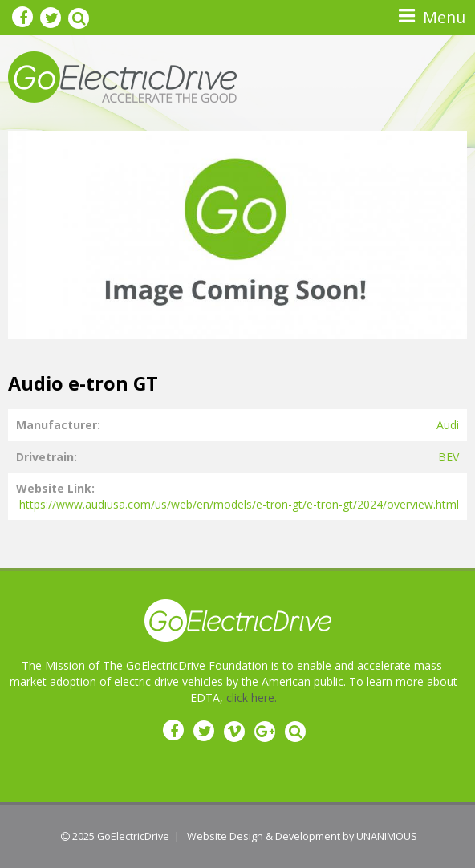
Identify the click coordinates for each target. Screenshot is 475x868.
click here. (252, 698)
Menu (444, 17)
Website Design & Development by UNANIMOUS (302, 836)
